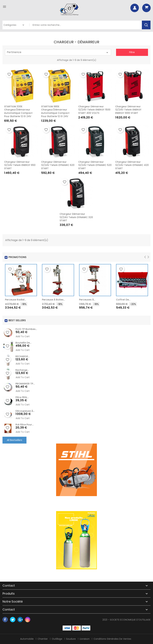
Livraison (85, 639)
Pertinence (58, 52)
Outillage (57, 639)
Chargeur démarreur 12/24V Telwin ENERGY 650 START (20, 165)
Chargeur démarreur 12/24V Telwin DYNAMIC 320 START (76, 217)
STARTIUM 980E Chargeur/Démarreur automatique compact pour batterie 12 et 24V (55, 111)
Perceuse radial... (15, 300)
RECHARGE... (22, 356)
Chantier (43, 639)
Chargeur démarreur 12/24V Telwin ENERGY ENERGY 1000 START (128, 110)
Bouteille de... (23, 343)
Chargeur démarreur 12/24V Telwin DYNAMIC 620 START (58, 165)
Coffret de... (123, 300)
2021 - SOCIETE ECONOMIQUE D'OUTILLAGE (126, 620)
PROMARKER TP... (25, 384)
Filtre (132, 52)
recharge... (22, 370)
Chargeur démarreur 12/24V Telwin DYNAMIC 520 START (95, 165)
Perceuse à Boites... (53, 300)
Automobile (27, 639)
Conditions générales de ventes (113, 639)
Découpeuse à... (25, 411)
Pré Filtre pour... (24, 425)
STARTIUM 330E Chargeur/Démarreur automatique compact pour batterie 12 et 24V (18, 111)
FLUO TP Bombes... (26, 329)
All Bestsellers (14, 440)
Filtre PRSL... (22, 397)
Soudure (71, 639)
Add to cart (23, 336)
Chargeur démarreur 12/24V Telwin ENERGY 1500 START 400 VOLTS (94, 110)
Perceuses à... (87, 300)
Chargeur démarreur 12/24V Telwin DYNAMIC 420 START (132, 165)
